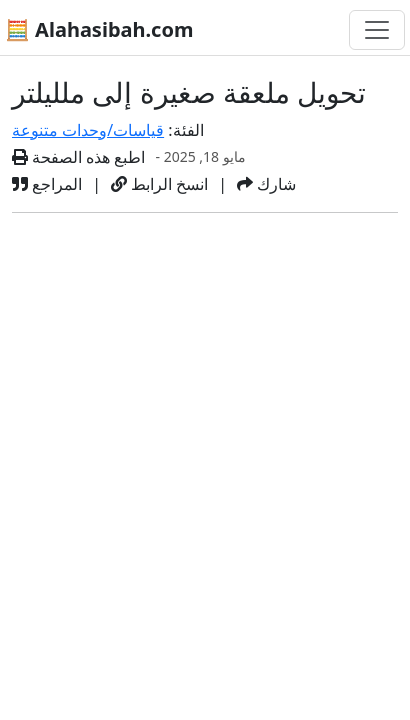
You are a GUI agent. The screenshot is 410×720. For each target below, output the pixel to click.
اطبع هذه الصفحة (79, 157)
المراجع (47, 184)
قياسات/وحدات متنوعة (88, 130)
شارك (266, 184)
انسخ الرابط (159, 184)
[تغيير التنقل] (377, 30)
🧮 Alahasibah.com (99, 29)
